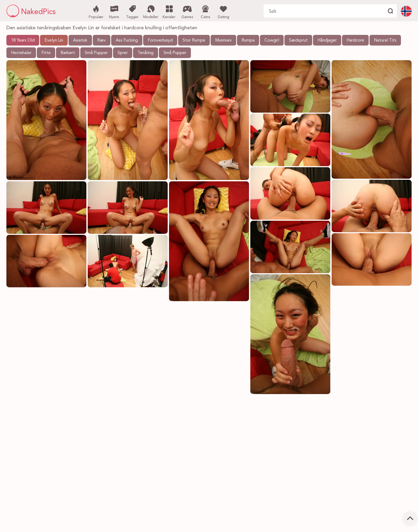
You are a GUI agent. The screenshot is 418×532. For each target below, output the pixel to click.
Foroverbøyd (160, 40)
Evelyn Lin (54, 40)
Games (187, 11)
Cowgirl (272, 40)
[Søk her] (324, 11)
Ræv (102, 40)
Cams (205, 11)
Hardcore (355, 40)
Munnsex (223, 40)
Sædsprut (298, 40)
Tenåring (146, 53)
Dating (224, 11)
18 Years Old (23, 40)
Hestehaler (21, 53)
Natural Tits (385, 40)
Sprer (123, 53)
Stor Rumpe (194, 40)
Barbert (68, 53)
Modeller (151, 11)
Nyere (114, 11)
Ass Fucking (127, 40)
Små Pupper (96, 53)
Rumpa (248, 40)
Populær (96, 11)
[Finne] (390, 11)
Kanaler (169, 11)
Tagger (132, 11)
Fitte (46, 53)
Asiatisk (80, 40)
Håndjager (327, 40)
